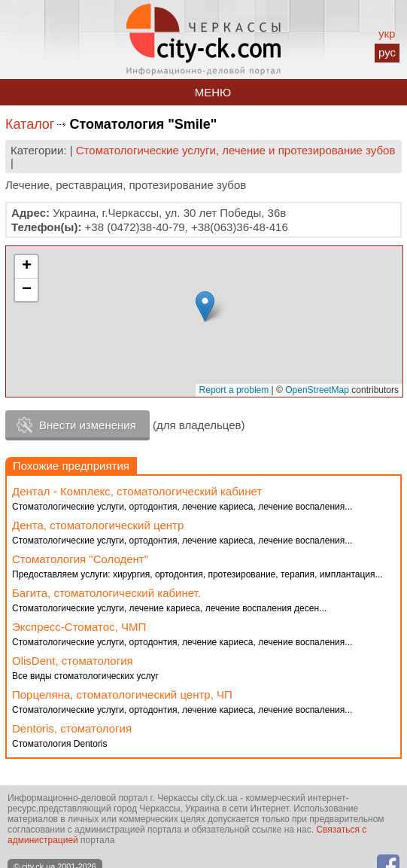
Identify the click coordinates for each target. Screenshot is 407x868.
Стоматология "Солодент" (80, 559)
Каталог (30, 124)
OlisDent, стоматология (73, 661)
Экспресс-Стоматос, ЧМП (79, 627)
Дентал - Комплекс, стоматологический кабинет (137, 491)
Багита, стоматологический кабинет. (106, 593)
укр (387, 34)
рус (387, 52)
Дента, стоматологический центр (98, 525)
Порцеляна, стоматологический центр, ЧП (122, 694)
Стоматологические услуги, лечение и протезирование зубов (236, 150)
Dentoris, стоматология (72, 728)
